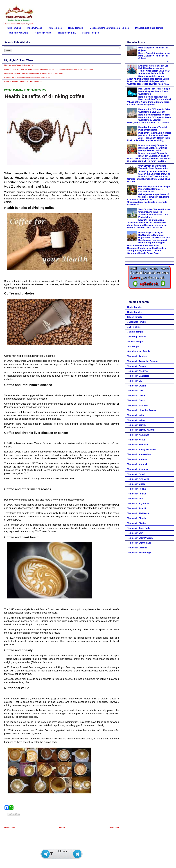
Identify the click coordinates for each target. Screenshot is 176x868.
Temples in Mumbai (137, 464)
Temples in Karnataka (138, 435)
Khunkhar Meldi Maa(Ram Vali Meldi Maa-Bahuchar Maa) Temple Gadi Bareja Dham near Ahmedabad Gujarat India (48, 69)
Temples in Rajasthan (138, 503)
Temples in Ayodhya (137, 371)
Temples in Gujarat (137, 400)
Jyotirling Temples (137, 337)
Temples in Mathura (137, 459)
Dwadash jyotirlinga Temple (149, 28)
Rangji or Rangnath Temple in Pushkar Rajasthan (23, 81)
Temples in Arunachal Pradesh (143, 361)
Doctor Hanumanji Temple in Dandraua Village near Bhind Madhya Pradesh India (153, 148)
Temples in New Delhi (138, 479)
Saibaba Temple (135, 342)
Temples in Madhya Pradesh (141, 450)
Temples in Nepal (43, 33)
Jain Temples (55, 28)
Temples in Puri (135, 499)
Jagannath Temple (136, 322)
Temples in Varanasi (137, 548)
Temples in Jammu (137, 425)
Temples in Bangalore (138, 376)
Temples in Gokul (136, 396)
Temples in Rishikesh (138, 513)
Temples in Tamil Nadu (139, 528)
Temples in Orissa (136, 484)
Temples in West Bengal (139, 553)
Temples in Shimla (136, 518)
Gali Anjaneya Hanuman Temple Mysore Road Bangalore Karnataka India (154, 189)
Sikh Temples (14, 28)
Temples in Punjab (137, 494)
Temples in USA (135, 533)
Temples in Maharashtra (139, 454)
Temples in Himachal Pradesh (142, 410)
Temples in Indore (136, 420)
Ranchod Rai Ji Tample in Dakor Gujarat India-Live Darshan (27, 77)
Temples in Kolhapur (138, 445)
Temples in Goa (135, 391)
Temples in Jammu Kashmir (141, 430)
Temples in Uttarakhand (139, 543)
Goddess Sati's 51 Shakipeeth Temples (109, 28)
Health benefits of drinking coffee (45, 96)
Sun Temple (133, 346)
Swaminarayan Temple (139, 351)
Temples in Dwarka (137, 386)
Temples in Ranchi (137, 508)
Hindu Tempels (76, 28)
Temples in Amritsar (137, 356)
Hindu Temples (135, 307)
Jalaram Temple (135, 332)
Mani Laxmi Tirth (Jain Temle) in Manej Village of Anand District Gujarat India (33, 73)
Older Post (114, 828)
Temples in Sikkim (136, 523)
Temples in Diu (135, 381)
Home (62, 828)
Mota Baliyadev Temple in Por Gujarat (19, 65)
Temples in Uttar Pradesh (140, 538)
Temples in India (136, 415)
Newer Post (10, 828)
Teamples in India (67, 33)
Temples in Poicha (136, 489)
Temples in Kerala (136, 440)
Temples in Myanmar (138, 469)
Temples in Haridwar (138, 405)
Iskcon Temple (135, 317)
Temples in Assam (136, 366)
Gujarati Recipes (90, 33)
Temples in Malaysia (18, 33)
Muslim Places (35, 28)
